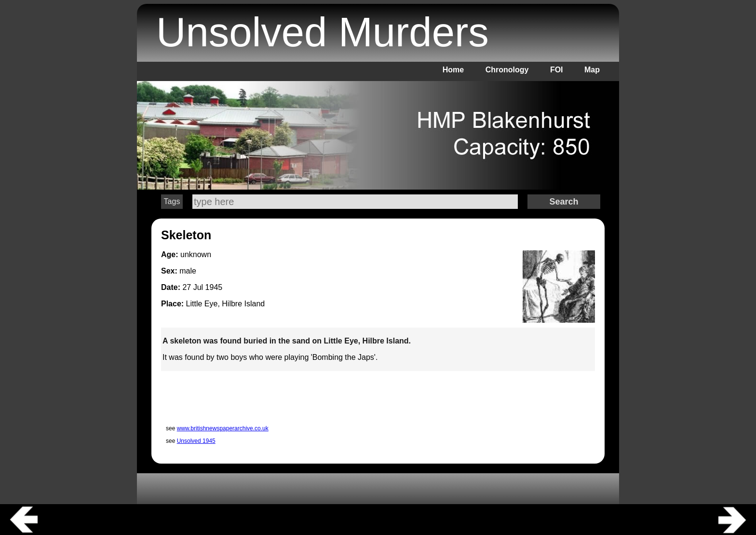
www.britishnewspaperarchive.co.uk (223, 428)
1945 (214, 287)
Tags (172, 201)
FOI (557, 70)
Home (453, 70)
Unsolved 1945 (196, 441)
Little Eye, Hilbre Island (226, 304)
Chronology (507, 70)
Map (592, 70)
